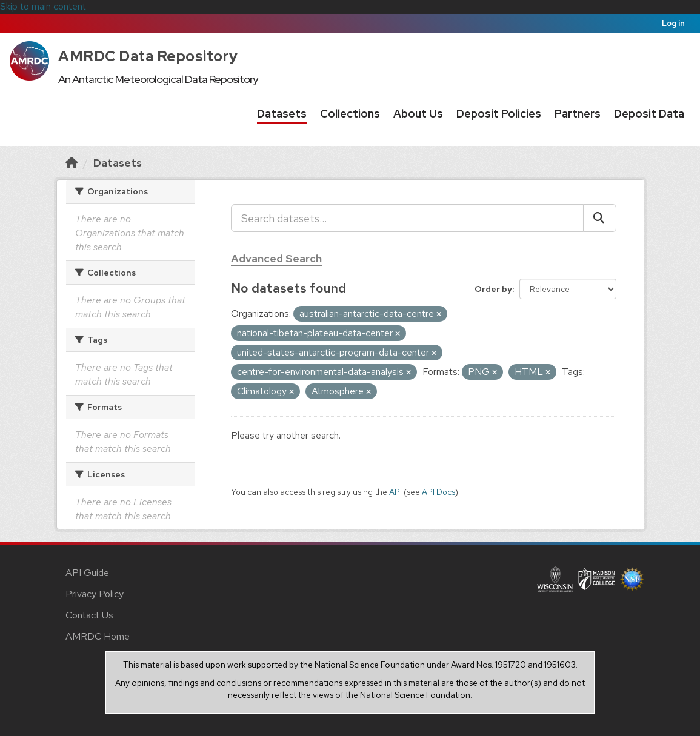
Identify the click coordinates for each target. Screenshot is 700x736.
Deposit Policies (499, 114)
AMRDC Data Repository (148, 56)
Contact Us (89, 615)
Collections (350, 114)
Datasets (282, 114)
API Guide (87, 573)
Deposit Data (649, 114)
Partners (578, 114)
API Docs (438, 492)
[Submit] (600, 218)
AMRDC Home (98, 636)
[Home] (72, 163)
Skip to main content (43, 6)
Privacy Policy (95, 594)
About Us (418, 114)
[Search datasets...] (407, 218)
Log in (673, 23)
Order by (493, 289)
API (395, 492)
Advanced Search (276, 258)
